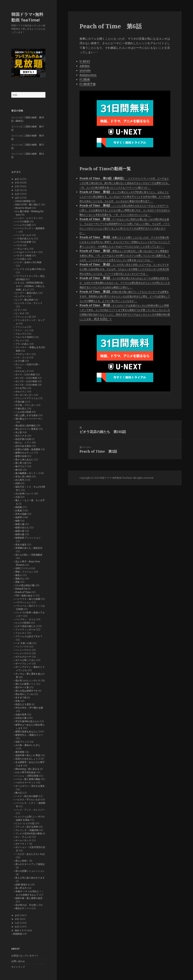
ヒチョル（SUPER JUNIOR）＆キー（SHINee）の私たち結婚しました (30, 286)
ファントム (21, 327)
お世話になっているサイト (25, 956)
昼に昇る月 (21, 888)
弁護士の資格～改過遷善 (28, 449)
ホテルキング (22, 371)
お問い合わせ (18, 961)
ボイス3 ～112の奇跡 (26, 381)
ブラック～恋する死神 (27, 827)
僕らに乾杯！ (22, 861)
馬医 (18, 582)
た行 (17, 190)
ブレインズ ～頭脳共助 (27, 830)
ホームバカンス (23, 840)
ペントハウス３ (23, 653)
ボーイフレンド (23, 664)
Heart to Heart (23, 208)
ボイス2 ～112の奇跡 (26, 378)
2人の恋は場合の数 (25, 585)
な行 (17, 194)
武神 (18, 483)
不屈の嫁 (20, 402)
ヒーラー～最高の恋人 (27, 293)
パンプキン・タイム (25, 619)
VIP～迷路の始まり (25, 595)
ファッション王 (23, 317)
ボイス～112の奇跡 (25, 374)
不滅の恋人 (21, 408)
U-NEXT (85, 61)
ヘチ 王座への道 (23, 643)
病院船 (19, 507)
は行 (17, 198)
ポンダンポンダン (24, 395)
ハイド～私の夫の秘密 (27, 796)
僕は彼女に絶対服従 (25, 425)
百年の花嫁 (21, 514)
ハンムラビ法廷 (23, 225)
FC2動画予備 (88, 84)
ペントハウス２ (23, 650)
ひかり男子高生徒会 (25, 772)
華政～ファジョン (24, 572)
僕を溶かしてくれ (24, 694)
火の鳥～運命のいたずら (28, 745)
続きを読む (103, 319)
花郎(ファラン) (23, 568)
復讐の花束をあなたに (27, 732)
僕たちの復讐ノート (25, 684)
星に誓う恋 (21, 463)
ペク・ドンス (22, 357)
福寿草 (19, 517)
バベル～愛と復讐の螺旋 (28, 779)
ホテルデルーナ (23, 657)
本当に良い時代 (23, 476)
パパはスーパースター (27, 252)
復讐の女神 (21, 456)
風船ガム (20, 578)
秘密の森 (20, 534)
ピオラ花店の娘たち (25, 626)
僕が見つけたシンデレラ (28, 681)
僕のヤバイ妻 (22, 687)
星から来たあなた (24, 459)
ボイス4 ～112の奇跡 (26, 385)
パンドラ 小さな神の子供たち (30, 269)
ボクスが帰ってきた (25, 660)
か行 (17, 183)
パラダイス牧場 (23, 255)
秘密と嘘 (20, 524)
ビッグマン (21, 296)
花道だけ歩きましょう (27, 759)
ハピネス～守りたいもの (28, 800)
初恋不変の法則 (23, 439)
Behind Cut (21, 589)
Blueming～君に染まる (27, 769)
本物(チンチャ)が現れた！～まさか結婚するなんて (30, 893)
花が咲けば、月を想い (27, 905)
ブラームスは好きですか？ (29, 636)
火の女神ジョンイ (24, 493)
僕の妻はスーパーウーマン (29, 419)
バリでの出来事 (23, 242)
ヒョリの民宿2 (23, 623)
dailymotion (88, 75)
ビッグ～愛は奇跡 (24, 300)
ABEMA (85, 66)
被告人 (19, 575)
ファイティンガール (25, 630)
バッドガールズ (23, 235)
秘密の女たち (22, 527)
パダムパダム (22, 249)
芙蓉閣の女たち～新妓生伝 (29, 548)
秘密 (18, 521)
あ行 (17, 179)
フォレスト (21, 633)
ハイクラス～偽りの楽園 (28, 599)
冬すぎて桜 (21, 698)
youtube (85, 70)
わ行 (17, 927)
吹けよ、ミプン (23, 442)
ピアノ (19, 310)
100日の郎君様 (23, 201)
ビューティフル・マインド (29, 303)
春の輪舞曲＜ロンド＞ (27, 473)
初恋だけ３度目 (23, 704)
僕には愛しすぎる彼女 (27, 415)
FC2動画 (85, 79)
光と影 (19, 432)
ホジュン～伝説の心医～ (28, 364)
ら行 (17, 923)
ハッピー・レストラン (27, 218)
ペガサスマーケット (25, 783)
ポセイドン (21, 391)
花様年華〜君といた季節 (28, 755)
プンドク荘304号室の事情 (29, 834)
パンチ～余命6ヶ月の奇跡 (28, 262)
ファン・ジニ (22, 330)
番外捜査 (20, 752)
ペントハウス (22, 647)
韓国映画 (18, 934)
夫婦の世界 (21, 715)
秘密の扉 (20, 531)
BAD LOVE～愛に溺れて (28, 204)
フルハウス (21, 334)
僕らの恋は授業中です (27, 691)
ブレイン (20, 340)
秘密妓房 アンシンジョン (28, 538)
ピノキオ (20, 313)
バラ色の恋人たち (24, 238)
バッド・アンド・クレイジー (30, 810)
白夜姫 (19, 510)
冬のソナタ (21, 436)
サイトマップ (18, 967)
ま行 (17, 915)
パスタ (19, 245)
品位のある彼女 (23, 446)
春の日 (19, 470)
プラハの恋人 (22, 344)
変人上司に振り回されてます (30, 878)
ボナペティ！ (22, 844)
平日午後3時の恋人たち (27, 721)
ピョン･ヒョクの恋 (25, 823)
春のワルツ (21, 466)
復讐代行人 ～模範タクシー (29, 735)
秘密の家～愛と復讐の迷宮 (29, 898)
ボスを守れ (21, 388)
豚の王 (19, 793)
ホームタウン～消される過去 (30, 786)
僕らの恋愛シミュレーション (30, 871)
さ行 (17, 186)
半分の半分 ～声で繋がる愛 (29, 708)
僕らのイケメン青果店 (27, 429)
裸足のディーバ (23, 908)
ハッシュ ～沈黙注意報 (27, 776)
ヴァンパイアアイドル (27, 398)
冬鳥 (18, 701)
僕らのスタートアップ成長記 (30, 864)
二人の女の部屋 (23, 412)
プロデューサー (23, 354)
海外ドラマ (20, 930)
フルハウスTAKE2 (25, 337)
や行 (17, 919)
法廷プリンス (22, 742)
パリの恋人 (21, 259)
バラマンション (23, 602)
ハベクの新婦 (22, 221)
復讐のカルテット (24, 453)
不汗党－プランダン (25, 405)
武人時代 (20, 480)
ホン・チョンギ (23, 837)
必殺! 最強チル (23, 885)
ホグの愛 (20, 361)
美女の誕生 (21, 544)
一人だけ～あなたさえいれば (30, 854)
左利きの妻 (21, 718)
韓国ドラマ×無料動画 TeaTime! (27, 17)
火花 (18, 497)
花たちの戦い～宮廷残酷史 (29, 555)
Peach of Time (23, 592)
